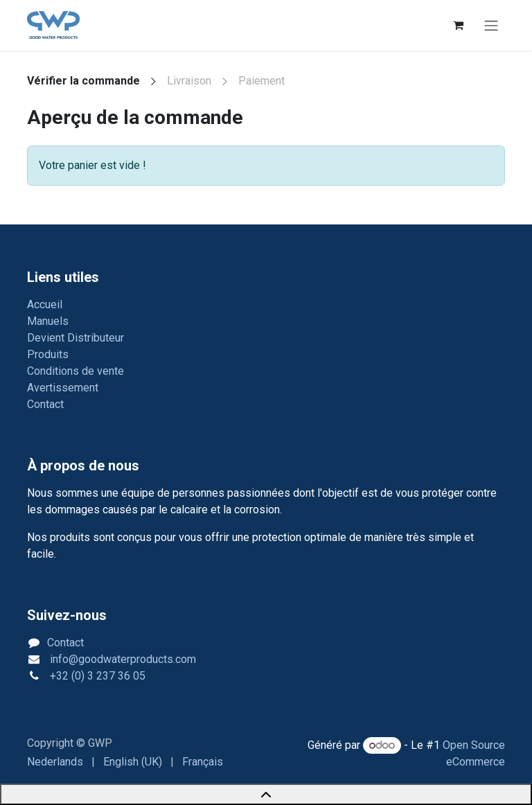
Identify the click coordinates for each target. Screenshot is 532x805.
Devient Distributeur (76, 338)
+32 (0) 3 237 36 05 (96, 676)
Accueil (45, 304)
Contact (45, 404)
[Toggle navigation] (491, 25)
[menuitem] (55, 762)
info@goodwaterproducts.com (122, 659)
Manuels (48, 321)
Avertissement (63, 388)
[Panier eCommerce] (458, 25)
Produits (48, 354)
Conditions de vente (76, 371)
